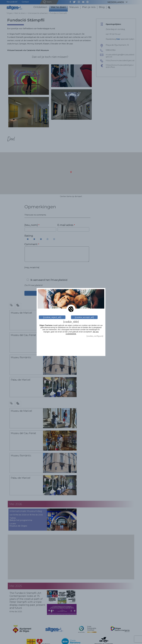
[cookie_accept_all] (84, 317)
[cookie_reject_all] (52, 317)
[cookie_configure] (95, 336)
